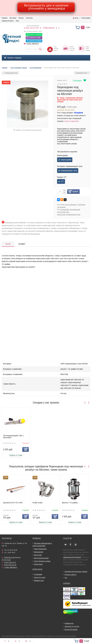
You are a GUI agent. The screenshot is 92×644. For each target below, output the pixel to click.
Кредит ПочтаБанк (71, 630)
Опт (66, 578)
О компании (38, 574)
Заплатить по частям (72, 626)
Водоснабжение (71, 205)
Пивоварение (39, 552)
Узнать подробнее (72, 121)
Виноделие (38, 555)
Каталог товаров (13, 58)
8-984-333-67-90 (31, 28)
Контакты (29, 18)
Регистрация (86, 18)
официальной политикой (72, 557)
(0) (9, 443)
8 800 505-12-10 (9, 558)
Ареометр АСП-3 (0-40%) (13, 503)
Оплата (21, 18)
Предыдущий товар (10, 73)
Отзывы (22, 244)
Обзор (8, 244)
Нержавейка (65, 210)
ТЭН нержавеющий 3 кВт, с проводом (14, 437)
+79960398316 (48, 28)
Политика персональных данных (76, 572)
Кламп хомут (38, 503)
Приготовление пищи (41, 558)
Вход (76, 18)
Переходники (66, 160)
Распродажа (38, 564)
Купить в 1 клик (16, 455)
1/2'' (62, 181)
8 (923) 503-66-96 (10, 565)
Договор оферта (70, 575)
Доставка (13, 18)
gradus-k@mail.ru (33, 44)
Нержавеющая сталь (69, 171)
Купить (75, 192)
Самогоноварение (40, 549)
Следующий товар (82, 73)
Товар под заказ (40, 577)
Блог (17, 21)
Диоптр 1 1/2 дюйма (70, 503)
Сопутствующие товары (42, 561)
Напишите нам (39, 581)
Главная (5, 18)
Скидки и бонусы (8, 21)
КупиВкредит (69, 623)
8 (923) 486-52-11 (10, 562)
